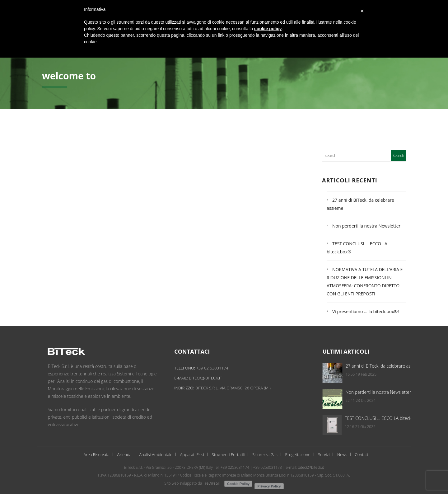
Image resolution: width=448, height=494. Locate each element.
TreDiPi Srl (212, 483)
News (342, 454)
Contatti (362, 454)
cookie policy (268, 29)
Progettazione (298, 454)
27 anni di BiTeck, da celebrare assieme (397, 366)
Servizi (324, 454)
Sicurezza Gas (265, 454)
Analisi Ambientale (156, 454)
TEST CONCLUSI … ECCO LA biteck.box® (397, 418)
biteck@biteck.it (211, 378)
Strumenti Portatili (228, 454)
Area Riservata (97, 454)
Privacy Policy (269, 486)
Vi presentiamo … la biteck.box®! (366, 311)
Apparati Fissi (192, 454)
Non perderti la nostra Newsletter (366, 226)
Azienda (124, 454)
